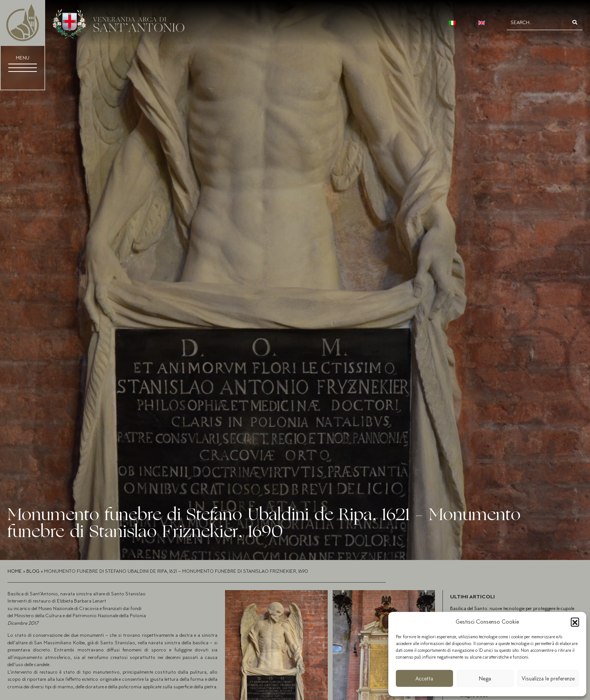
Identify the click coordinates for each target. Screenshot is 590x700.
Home (15, 571)
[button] (575, 622)
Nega (485, 679)
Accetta (424, 679)
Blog (33, 571)
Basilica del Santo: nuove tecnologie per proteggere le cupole (512, 608)
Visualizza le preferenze (548, 679)
